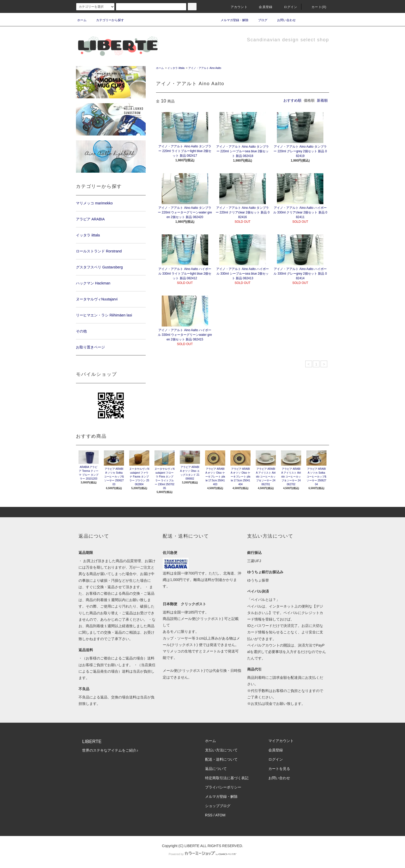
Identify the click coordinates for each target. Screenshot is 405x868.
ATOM (220, 815)
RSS (209, 815)
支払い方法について (221, 750)
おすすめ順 (292, 100)
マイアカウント (281, 741)
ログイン (288, 7)
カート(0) (316, 7)
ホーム (82, 20)
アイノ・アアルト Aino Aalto (205, 68)
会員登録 (263, 7)
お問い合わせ (283, 20)
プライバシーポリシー (223, 787)
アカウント (236, 7)
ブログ (260, 20)
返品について (216, 769)
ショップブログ (218, 806)
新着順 (322, 100)
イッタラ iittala (176, 68)
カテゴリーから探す (107, 20)
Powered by (202, 854)
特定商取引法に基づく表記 (227, 778)
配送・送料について (221, 759)
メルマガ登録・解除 (231, 20)
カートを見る (279, 769)
